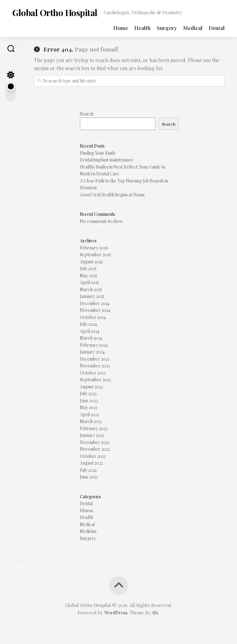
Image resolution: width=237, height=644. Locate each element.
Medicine (88, 531)
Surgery (167, 28)
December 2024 (95, 303)
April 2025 (89, 282)
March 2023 (91, 421)
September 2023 (95, 380)
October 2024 (93, 317)
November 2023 (95, 366)
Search (87, 114)
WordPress (116, 613)
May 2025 (89, 276)
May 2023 (89, 407)
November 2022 (95, 449)
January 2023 (92, 435)
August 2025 (91, 262)
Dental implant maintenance (107, 160)
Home (121, 28)
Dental (217, 28)
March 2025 (91, 289)
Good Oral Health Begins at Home (112, 195)
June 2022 (89, 477)
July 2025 (88, 268)
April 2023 (89, 414)
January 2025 (92, 296)
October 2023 (93, 373)
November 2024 (95, 310)
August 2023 (91, 387)
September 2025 (95, 255)
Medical (193, 28)
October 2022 (93, 456)
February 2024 (94, 345)
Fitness (87, 510)
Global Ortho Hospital (55, 13)
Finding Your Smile (98, 153)
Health (142, 28)
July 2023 (88, 393)
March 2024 (91, 338)
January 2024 (92, 352)
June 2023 (89, 401)
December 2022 (95, 442)
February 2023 (94, 428)
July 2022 (88, 470)
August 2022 (91, 463)
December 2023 (95, 359)
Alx (155, 613)
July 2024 (88, 324)
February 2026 (94, 248)
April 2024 (90, 331)
